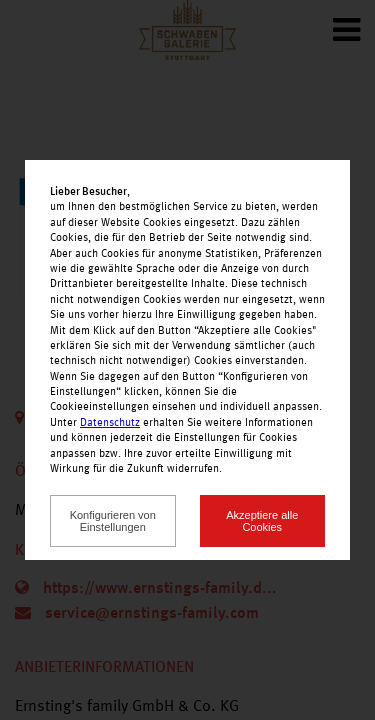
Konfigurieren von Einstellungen (113, 521)
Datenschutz (110, 423)
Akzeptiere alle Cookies (262, 521)
